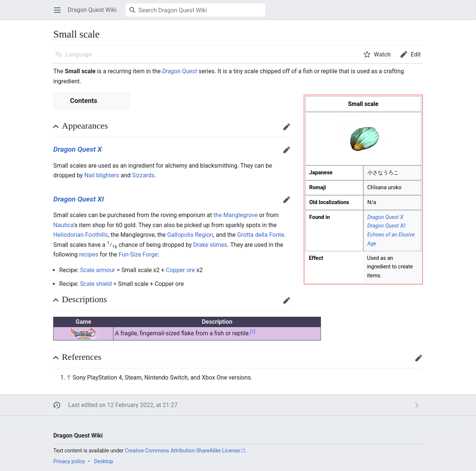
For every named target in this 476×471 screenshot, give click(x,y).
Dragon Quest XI (78, 199)
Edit (288, 130)
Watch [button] (382, 54)
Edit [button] (416, 54)
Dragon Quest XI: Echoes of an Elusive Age (391, 235)
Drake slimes (210, 245)
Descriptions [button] (84, 299)
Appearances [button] (85, 126)
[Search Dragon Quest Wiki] (195, 10)
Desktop (104, 461)
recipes (89, 254)
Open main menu (60, 14)
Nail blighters (102, 175)
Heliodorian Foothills (81, 235)
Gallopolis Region (190, 235)
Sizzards (143, 175)
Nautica (63, 225)
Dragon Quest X (385, 217)
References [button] (82, 357)
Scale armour (97, 270)
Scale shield (96, 284)
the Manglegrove (236, 215)
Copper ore (180, 270)
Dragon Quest (180, 71)
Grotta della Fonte (261, 235)
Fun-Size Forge (138, 254)
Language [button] (78, 54)
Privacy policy (69, 461)
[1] (253, 332)
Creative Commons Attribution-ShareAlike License (182, 451)
